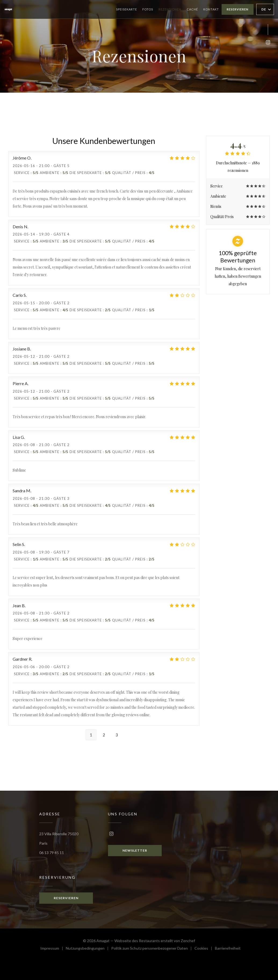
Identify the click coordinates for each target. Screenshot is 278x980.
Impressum (53, 949)
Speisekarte (127, 9)
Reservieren (238, 9)
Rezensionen (170, 9)
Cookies (205, 949)
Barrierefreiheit (228, 949)
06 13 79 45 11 (52, 853)
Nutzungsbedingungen (89, 949)
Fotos (148, 9)
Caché (192, 9)
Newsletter (135, 850)
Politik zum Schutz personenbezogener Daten (153, 949)
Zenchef (188, 941)
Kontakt (211, 9)
